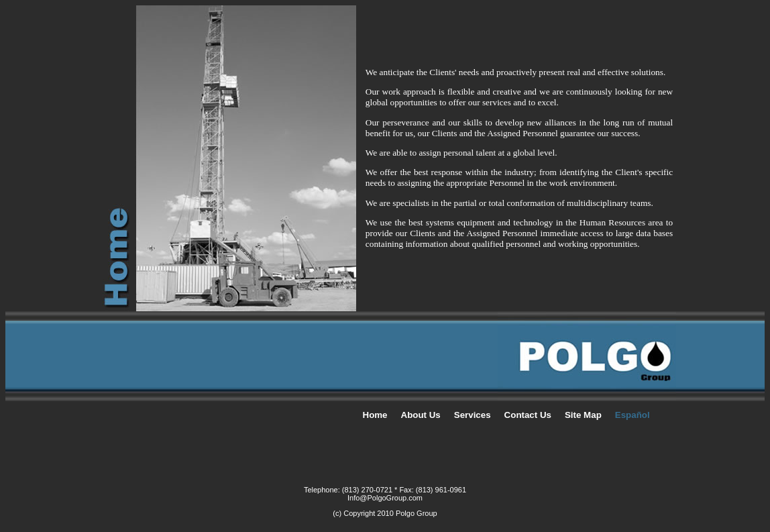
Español (632, 415)
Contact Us (528, 415)
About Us (421, 415)
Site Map (583, 415)
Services (473, 415)
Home (375, 415)
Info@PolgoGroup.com (385, 498)
